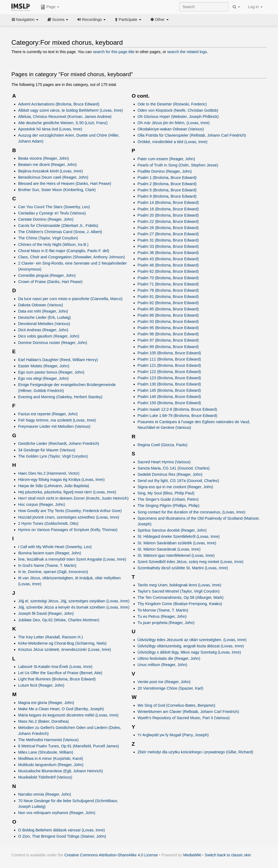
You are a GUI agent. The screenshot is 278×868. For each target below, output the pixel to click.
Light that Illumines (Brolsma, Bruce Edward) (57, 679)
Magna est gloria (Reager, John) (46, 703)
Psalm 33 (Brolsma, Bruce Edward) (168, 246)
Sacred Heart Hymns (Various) (164, 462)
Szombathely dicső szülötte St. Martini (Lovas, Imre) (183, 568)
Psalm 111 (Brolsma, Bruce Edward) (169, 359)
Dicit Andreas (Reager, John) (43, 330)
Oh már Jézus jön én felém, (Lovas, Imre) (174, 123)
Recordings (91, 20)
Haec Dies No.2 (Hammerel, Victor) (49, 473)
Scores (58, 20)
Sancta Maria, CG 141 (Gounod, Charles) (174, 468)
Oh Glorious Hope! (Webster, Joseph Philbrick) (178, 117)
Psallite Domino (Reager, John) (165, 171)
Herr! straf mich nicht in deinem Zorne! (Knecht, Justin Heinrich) (73, 498)
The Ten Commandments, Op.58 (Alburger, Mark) (181, 597)
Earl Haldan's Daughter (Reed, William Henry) (58, 360)
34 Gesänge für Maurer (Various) (47, 450)
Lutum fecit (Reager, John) (41, 685)
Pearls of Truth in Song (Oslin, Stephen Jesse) (178, 165)
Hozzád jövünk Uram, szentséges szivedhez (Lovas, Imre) (69, 517)
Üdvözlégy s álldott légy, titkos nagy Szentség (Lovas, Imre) (189, 652)
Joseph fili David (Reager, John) (46, 613)
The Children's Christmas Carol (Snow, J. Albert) (60, 232)
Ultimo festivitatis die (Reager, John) (169, 658)
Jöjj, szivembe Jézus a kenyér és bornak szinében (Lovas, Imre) (74, 607)
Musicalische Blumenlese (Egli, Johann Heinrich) (61, 771)
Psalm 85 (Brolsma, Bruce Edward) (168, 309)
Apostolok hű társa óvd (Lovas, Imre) (50, 129)
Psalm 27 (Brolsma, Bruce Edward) (168, 234)
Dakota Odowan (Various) (41, 305)
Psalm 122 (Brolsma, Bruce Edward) (169, 372)
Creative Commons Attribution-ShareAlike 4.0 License (111, 855)
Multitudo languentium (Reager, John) (51, 765)
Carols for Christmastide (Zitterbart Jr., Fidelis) (58, 226)
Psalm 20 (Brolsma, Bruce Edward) (168, 215)
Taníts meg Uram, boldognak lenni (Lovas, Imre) (179, 585)
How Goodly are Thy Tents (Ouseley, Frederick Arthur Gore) (70, 511)
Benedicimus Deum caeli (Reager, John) (53, 177)
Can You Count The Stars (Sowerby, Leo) (54, 207)
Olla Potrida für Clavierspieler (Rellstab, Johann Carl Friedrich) (192, 135)
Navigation (25, 20)
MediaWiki (192, 855)
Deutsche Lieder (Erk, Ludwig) (45, 317)
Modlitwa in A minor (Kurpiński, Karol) (51, 758)
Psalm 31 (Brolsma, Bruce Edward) (168, 240)
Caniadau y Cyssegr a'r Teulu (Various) (52, 213)
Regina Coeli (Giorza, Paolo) (163, 445)
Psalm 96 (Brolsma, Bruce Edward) (168, 334)
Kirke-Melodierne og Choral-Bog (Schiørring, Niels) (62, 643)
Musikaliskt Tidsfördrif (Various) (45, 777)
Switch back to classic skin (228, 855)
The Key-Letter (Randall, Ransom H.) (50, 637)
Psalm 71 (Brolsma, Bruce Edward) (168, 284)
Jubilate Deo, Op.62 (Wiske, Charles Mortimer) (59, 620)
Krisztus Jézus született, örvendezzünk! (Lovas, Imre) (65, 650)
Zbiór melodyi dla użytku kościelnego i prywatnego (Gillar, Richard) (195, 752)
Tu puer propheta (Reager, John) (166, 623)
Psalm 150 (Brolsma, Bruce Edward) (169, 403)
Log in (255, 7)
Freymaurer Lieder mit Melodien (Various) (54, 426)
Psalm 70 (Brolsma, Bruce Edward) (168, 278)
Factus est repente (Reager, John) (48, 414)
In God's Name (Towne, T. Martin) (47, 565)
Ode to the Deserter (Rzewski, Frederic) (172, 104)
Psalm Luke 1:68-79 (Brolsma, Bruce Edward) (178, 416)
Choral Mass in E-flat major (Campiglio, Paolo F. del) (64, 251)
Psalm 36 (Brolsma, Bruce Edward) (168, 253)
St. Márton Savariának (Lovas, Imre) (169, 549)
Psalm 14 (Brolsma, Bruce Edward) (168, 202)
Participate (128, 20)
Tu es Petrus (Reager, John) (162, 616)
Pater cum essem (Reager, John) (166, 159)
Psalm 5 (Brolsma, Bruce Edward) (167, 190)
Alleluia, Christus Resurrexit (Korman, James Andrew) (65, 117)
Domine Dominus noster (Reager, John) (53, 343)
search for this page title (114, 52)
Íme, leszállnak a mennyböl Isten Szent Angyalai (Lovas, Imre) (72, 559)
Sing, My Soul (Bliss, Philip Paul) (166, 493)
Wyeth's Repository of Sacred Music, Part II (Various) (184, 718)
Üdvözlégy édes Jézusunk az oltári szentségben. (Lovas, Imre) (192, 640)
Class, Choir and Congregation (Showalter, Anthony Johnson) (72, 257)
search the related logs (187, 52)
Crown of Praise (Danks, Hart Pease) (50, 282)
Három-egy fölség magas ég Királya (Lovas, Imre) (61, 480)
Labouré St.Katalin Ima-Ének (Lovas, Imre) (55, 667)
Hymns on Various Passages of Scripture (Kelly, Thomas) (68, 530)
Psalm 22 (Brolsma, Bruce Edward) (168, 221)
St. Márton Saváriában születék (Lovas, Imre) (177, 543)
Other (159, 20)
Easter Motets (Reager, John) (44, 366)
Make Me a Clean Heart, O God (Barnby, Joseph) (61, 709)
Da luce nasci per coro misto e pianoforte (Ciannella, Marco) (70, 299)
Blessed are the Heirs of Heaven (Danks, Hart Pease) (65, 184)
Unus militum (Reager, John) (162, 665)
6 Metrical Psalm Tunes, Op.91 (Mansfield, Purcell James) (69, 746)
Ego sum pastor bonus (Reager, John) (51, 372)
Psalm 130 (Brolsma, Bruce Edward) (169, 384)
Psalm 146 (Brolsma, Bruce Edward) (169, 397)
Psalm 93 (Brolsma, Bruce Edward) (168, 322)
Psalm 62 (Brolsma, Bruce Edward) (168, 271)
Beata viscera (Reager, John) (44, 158)
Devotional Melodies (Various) (44, 324)
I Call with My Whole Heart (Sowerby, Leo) (55, 547)
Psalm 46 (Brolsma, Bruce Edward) (168, 265)
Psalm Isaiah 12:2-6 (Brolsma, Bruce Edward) (177, 409)
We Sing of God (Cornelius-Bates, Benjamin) (176, 705)
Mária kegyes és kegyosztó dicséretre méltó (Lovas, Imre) (68, 715)
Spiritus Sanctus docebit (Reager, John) (172, 530)
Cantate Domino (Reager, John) (46, 219)
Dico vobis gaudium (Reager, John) (49, 336)
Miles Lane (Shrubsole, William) (46, 752)
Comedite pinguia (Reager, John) (47, 275)
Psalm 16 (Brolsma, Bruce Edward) (168, 209)
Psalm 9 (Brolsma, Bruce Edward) (167, 196)
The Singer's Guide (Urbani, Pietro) (168, 499)
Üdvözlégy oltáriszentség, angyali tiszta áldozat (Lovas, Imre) (191, 646)
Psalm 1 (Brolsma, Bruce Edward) (167, 178)
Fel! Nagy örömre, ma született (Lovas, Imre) (57, 420)
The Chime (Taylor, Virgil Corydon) (48, 238)
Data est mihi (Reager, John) (43, 311)
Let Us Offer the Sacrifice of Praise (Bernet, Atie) (60, 673)
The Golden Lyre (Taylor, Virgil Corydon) (53, 456)
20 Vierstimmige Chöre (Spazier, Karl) (170, 688)
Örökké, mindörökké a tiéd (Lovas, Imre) (173, 142)
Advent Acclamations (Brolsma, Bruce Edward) (59, 104)
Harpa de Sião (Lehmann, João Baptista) (54, 486)
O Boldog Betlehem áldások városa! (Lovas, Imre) (61, 830)
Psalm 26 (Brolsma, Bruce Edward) (168, 228)
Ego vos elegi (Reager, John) (43, 378)
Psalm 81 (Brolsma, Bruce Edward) (168, 297)
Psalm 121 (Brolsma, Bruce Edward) (169, 365)
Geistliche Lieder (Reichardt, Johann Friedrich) (59, 443)
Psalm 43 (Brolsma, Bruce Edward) (168, 259)
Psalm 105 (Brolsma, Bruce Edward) (169, 353)
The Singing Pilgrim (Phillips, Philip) (169, 506)
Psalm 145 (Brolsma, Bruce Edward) (169, 390)
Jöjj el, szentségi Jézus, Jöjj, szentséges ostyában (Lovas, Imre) (74, 601)
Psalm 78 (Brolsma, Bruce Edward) (168, 290)
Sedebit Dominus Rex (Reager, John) (170, 474)
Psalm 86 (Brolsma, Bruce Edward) (168, 315)
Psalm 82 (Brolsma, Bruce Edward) (168, 303)
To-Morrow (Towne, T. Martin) (163, 610)
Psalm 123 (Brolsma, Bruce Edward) (169, 378)
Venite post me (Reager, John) (164, 682)
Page (50, 7)
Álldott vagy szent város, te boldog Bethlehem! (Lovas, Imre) (71, 110)
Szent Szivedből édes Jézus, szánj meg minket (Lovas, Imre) (191, 562)
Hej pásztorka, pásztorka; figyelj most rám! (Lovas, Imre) (67, 492)
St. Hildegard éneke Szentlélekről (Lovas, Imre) (179, 536)
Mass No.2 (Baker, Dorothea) (44, 721)
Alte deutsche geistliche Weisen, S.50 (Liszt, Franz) (63, 123)
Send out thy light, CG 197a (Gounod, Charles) (178, 481)
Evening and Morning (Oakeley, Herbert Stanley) (60, 397)
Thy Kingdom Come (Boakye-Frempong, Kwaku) (180, 604)
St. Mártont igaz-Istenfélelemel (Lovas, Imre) (176, 555)
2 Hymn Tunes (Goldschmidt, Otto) (48, 523)
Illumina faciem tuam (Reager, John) (50, 553)
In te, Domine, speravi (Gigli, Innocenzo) (53, 572)
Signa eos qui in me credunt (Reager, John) (176, 487)
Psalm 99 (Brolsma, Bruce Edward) (168, 347)
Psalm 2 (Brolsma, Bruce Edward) (167, 184)
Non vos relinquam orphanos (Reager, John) (57, 813)
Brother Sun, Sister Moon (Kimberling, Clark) (57, 190)
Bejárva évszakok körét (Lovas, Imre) (50, 171)
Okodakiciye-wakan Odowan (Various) (171, 129)
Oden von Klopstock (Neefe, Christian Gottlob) (178, 110)
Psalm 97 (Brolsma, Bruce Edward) (168, 340)
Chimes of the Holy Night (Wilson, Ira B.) (53, 245)
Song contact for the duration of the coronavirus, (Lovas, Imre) (192, 512)
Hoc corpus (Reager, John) (42, 504)
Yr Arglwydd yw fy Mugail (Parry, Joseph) (173, 735)
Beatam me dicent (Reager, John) (48, 165)
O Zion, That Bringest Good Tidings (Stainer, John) (62, 836)
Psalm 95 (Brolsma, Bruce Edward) (168, 328)
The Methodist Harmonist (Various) (48, 740)
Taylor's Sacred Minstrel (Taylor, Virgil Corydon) (179, 591)
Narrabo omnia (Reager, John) (45, 794)
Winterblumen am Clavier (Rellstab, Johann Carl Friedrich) (188, 712)
